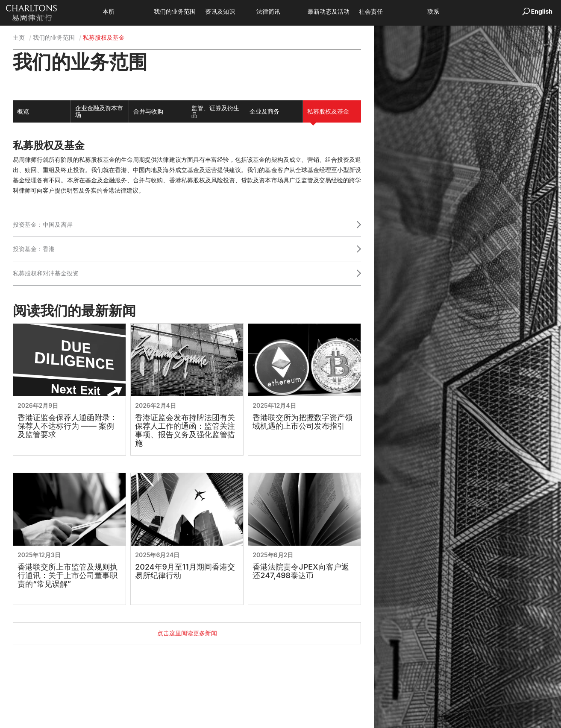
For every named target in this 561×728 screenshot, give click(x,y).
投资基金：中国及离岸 (43, 224)
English (542, 11)
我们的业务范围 (188, 12)
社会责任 (384, 12)
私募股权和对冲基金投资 (46, 273)
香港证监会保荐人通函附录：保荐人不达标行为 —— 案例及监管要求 (68, 426)
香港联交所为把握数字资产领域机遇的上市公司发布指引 (303, 422)
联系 (446, 12)
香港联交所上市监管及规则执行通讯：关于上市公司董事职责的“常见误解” (68, 576)
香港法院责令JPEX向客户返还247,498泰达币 (301, 571)
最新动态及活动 (341, 12)
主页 (19, 37)
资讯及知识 (233, 12)
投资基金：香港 (34, 249)
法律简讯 (281, 12)
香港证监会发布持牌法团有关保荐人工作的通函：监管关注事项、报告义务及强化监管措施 (185, 430)
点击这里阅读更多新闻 (187, 633)
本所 (121, 12)
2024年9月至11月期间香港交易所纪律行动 (185, 571)
